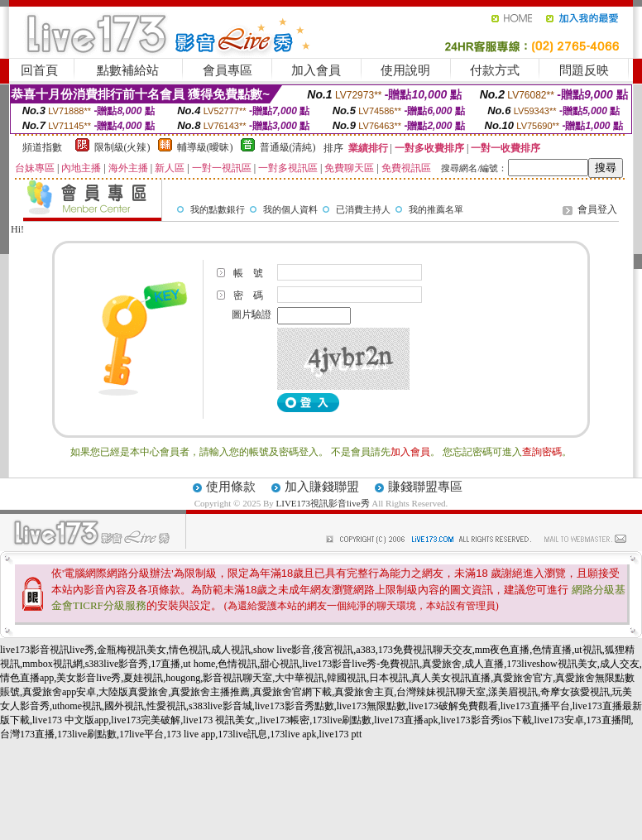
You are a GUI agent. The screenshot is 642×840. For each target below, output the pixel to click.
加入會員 (316, 70)
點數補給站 (128, 70)
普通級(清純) (288, 147)
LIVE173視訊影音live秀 (323, 503)
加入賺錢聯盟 (322, 487)
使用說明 (405, 70)
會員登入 (597, 209)
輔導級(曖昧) (205, 147)
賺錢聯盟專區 (425, 487)
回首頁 (39, 70)
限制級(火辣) (122, 147)
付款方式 (495, 70)
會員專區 (228, 70)
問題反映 (584, 70)
